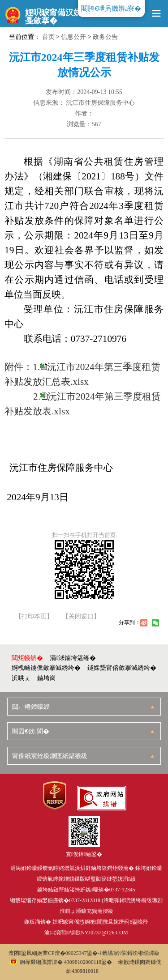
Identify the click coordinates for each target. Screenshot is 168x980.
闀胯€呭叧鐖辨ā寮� (111, 9)
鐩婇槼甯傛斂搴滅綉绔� (122, 668)
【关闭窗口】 (81, 617)
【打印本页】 (34, 617)
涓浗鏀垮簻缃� (73, 658)
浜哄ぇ (21, 678)
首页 (48, 37)
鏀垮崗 (47, 678)
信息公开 (73, 37)
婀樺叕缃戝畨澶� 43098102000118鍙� (61, 962)
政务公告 (105, 37)
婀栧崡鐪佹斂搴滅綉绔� (46, 668)
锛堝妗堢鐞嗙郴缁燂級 (131, 953)
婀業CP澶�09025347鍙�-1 (70, 953)
